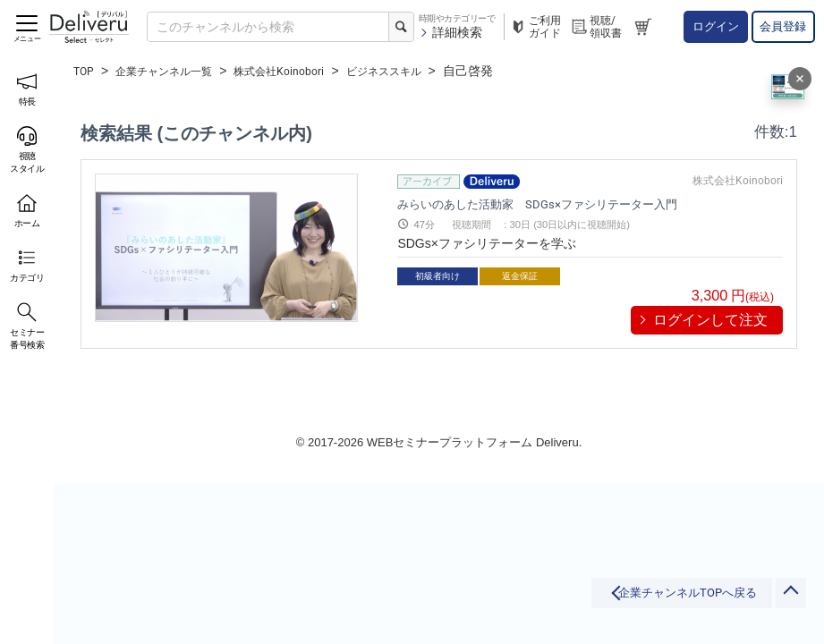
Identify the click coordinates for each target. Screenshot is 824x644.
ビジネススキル (423, 71)
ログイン (716, 26)
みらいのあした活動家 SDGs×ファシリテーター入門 (558, 203)
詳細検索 (450, 32)
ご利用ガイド (535, 27)
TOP (85, 71)
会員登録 (783, 26)
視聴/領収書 (596, 27)
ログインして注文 (710, 320)
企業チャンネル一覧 (175, 71)
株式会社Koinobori (305, 71)
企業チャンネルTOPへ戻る (626, 602)
